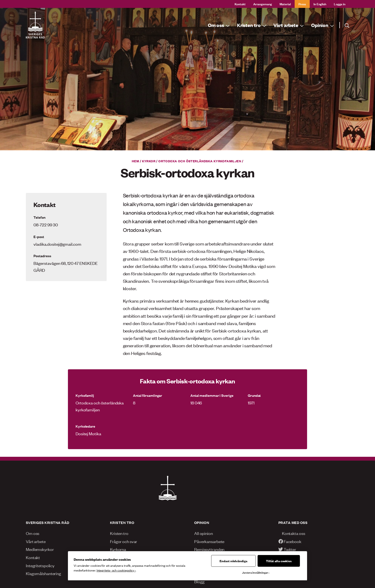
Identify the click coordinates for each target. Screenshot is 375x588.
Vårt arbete (36, 541)
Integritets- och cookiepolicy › (116, 570)
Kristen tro (119, 533)
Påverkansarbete (209, 541)
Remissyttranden (209, 549)
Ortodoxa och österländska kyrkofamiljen (200, 161)
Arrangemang (263, 4)
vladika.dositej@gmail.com (57, 244)
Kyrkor (149, 161)
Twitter (287, 549)
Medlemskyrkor (40, 549)
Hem (135, 161)
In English (320, 4)
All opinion (204, 533)
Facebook (290, 541)
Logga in (340, 4)
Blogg (199, 581)
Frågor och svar (124, 541)
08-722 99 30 (46, 224)
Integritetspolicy (40, 565)
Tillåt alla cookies (279, 561)
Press (302, 4)
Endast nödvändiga (233, 561)
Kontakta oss (292, 533)
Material (285, 4)
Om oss (33, 533)
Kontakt (240, 4)
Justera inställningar (255, 572)
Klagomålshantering (43, 573)
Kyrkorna (118, 549)
